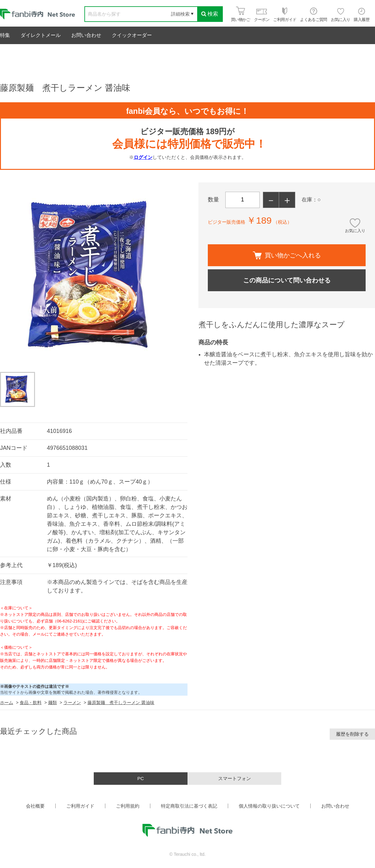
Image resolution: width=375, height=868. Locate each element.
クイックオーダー (132, 35)
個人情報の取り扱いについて (269, 806)
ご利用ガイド (80, 806)
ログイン (143, 157)
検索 (210, 14)
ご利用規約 (128, 806)
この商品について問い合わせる (287, 280)
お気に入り (355, 231)
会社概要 (35, 806)
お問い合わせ (86, 35)
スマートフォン (235, 778)
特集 (5, 35)
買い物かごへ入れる (287, 255)
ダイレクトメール (41, 35)
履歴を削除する (352, 734)
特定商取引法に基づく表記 (189, 806)
